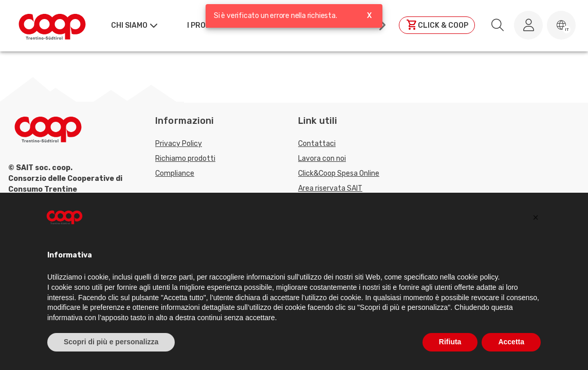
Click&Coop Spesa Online (339, 173)
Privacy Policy (179, 144)
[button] (561, 25)
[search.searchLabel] (498, 25)
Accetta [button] (511, 342)
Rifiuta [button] (450, 342)
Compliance (175, 173)
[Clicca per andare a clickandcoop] (437, 25)
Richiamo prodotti (185, 159)
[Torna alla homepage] (52, 25)
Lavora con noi (322, 159)
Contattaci (317, 144)
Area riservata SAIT (330, 188)
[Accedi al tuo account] (528, 25)
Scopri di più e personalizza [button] (111, 342)
